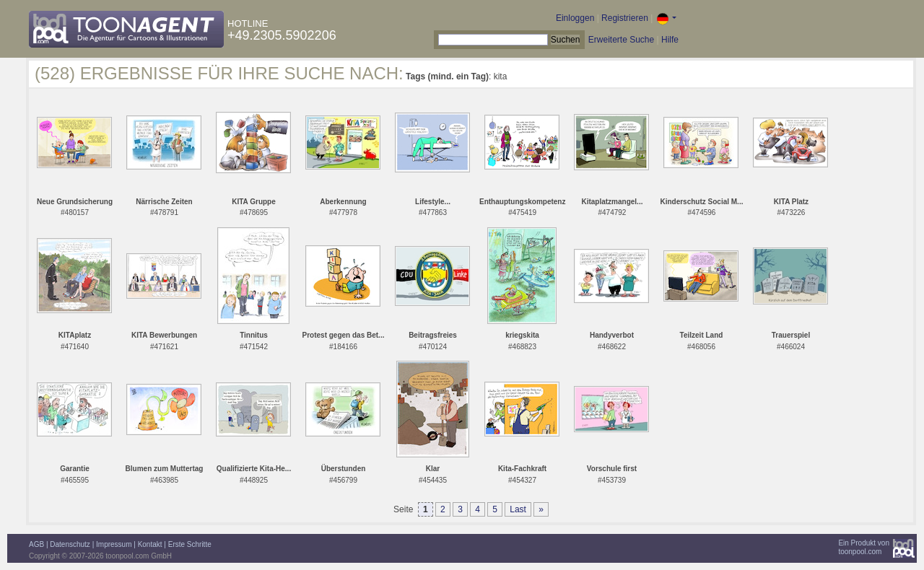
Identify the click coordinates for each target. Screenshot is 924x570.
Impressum (114, 544)
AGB (36, 544)
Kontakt (150, 544)
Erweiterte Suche (621, 40)
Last (518, 509)
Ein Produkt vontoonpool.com (864, 547)
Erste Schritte (190, 544)
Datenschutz (70, 544)
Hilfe (670, 40)
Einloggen (575, 18)
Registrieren (625, 18)
